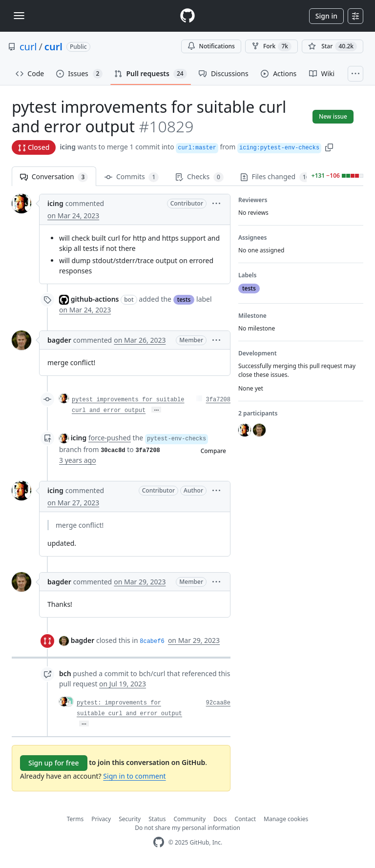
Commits (132, 177)
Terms (75, 819)
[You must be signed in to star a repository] (333, 46)
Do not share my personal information (187, 828)
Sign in (326, 16)
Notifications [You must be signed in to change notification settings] (211, 46)
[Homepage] (187, 16)
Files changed (277, 177)
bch (65, 673)
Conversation (54, 177)
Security (130, 819)
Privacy (101, 819)
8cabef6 (152, 641)
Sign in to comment (134, 776)
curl (28, 47)
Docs (220, 819)
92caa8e (218, 703)
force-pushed (110, 438)
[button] (329, 147)
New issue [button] (333, 116)
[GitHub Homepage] (159, 842)
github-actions (95, 299)
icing (68, 147)
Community (189, 819)
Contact (245, 819)
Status (157, 819)
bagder (59, 340)
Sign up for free (54, 763)
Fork (271, 46)
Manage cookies (286, 819)
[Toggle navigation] (19, 16)
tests (184, 300)
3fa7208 (218, 400)
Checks (199, 177)
